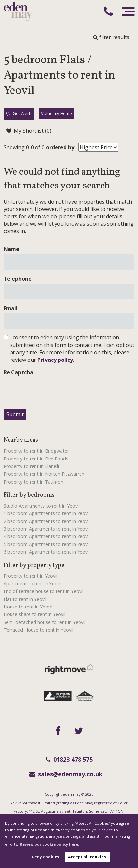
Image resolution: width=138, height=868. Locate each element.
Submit (15, 414)
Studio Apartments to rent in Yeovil (42, 506)
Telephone (18, 279)
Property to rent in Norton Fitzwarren (44, 474)
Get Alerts (19, 114)
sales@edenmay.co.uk (66, 774)
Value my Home (57, 113)
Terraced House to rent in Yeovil (38, 630)
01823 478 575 (69, 759)
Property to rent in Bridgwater (36, 451)
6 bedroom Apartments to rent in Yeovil (47, 552)
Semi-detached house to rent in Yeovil (45, 622)
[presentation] (54, 390)
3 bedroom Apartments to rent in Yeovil (47, 529)
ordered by (60, 147)
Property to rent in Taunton (34, 482)
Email (11, 308)
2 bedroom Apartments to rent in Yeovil (47, 521)
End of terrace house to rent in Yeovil (44, 591)
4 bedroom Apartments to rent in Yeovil (47, 536)
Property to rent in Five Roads (36, 459)
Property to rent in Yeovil (31, 576)
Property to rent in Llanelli (32, 466)
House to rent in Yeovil (28, 607)
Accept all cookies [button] (87, 857)
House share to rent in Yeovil (35, 614)
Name (12, 249)
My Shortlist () (29, 131)
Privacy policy (55, 360)
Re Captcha (19, 372)
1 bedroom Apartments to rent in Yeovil (47, 513)
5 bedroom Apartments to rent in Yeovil (47, 544)
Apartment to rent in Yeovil (33, 584)
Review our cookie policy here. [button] (49, 844)
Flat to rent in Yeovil (25, 599)
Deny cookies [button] (46, 857)
